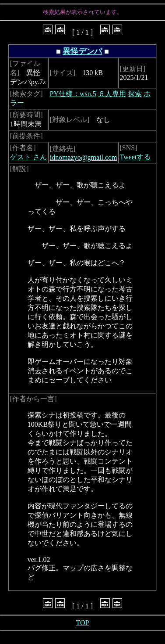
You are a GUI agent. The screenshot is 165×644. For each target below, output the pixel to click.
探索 (135, 94)
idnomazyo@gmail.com (84, 157)
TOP (83, 623)
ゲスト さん (28, 157)
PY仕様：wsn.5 (73, 94)
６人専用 (112, 94)
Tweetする (135, 157)
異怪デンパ (82, 51)
